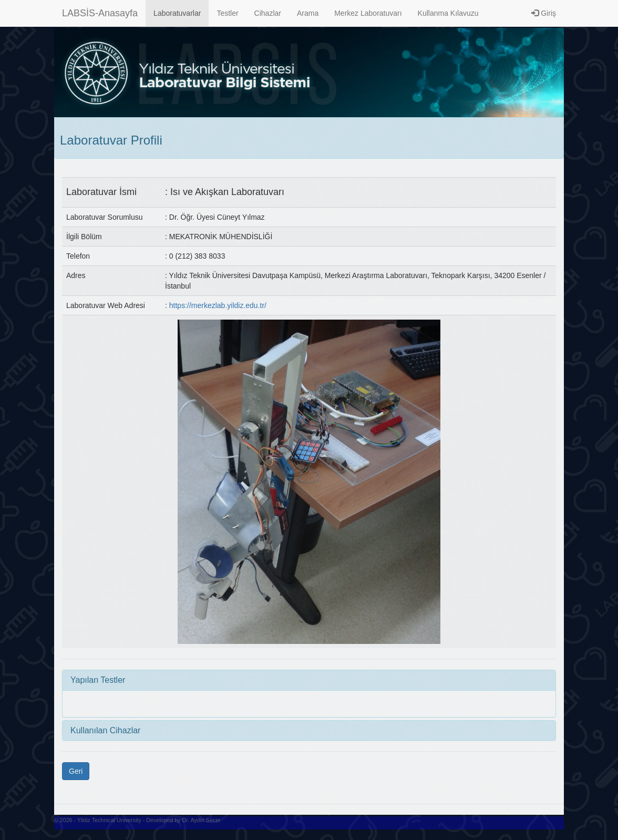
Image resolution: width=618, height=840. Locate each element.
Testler (227, 13)
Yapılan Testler (98, 680)
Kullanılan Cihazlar (105, 730)
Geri (76, 771)
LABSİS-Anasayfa (100, 13)
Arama (308, 13)
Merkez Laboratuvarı (368, 13)
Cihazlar (268, 13)
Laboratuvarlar (177, 13)
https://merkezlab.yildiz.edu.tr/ (218, 305)
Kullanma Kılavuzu (448, 13)
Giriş (544, 13)
